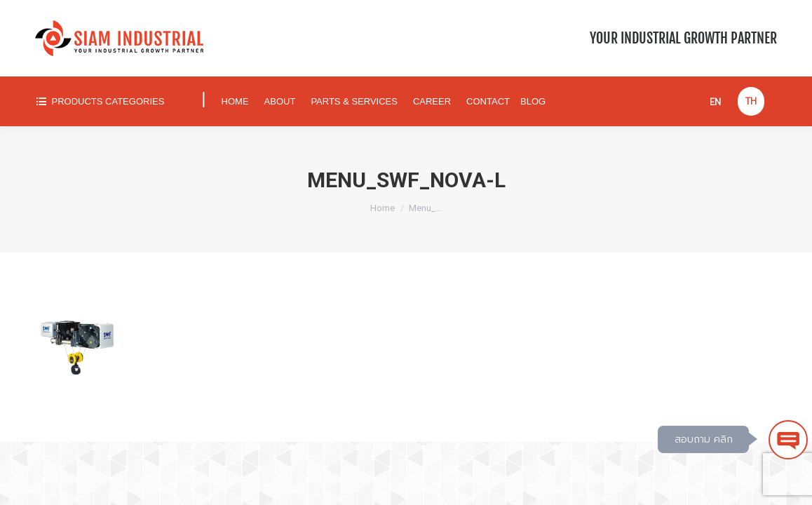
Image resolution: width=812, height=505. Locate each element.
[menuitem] (112, 101)
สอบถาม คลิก (704, 439)
